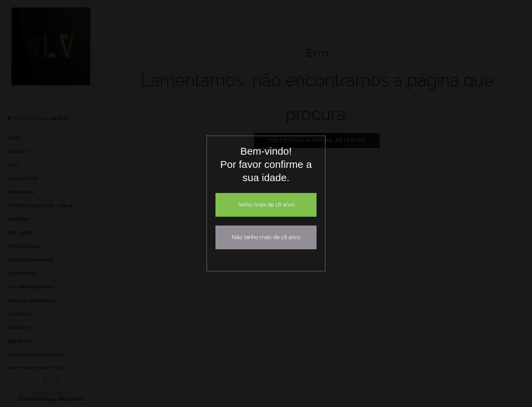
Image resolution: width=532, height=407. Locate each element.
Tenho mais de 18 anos (266, 205)
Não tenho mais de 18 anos (266, 237)
